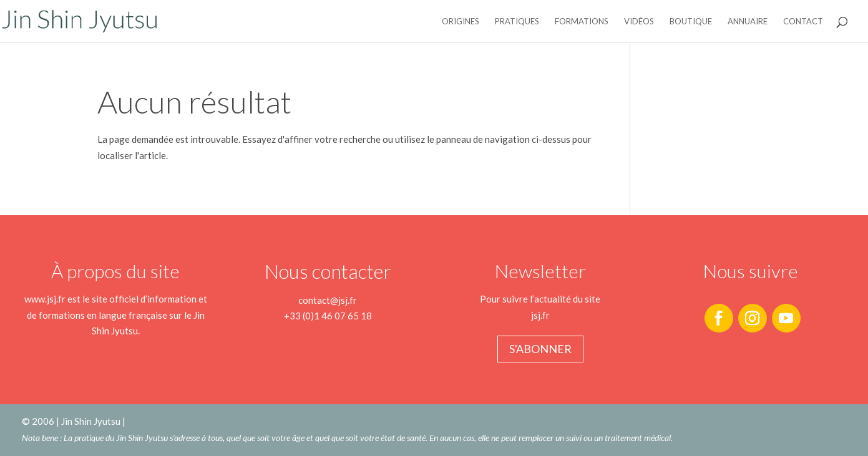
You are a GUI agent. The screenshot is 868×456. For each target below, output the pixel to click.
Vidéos (639, 22)
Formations (582, 22)
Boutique (691, 22)
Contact (803, 22)
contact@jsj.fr (328, 300)
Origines (461, 22)
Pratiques (517, 22)
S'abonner (540, 349)
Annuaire (748, 22)
